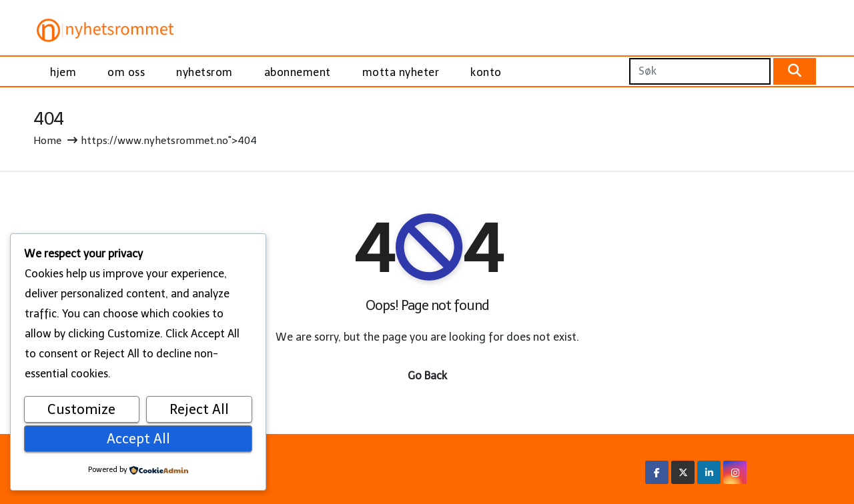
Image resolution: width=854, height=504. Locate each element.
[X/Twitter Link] (683, 472)
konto (486, 72)
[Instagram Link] (735, 472)
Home (47, 141)
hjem (63, 72)
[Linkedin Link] (709, 472)
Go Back (427, 376)
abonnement (298, 72)
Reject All (199, 409)
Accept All (138, 439)
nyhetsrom (204, 72)
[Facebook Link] (657, 472)
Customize (81, 409)
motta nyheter (401, 72)
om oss (126, 72)
